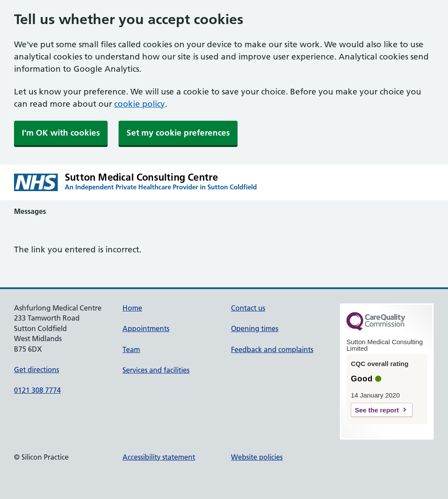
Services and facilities (156, 370)
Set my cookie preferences (178, 133)
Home (132, 308)
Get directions (37, 370)
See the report (377, 410)
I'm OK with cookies (61, 133)
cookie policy (140, 104)
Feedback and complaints (272, 349)
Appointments (146, 328)
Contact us (248, 308)
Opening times (255, 328)
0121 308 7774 (37, 390)
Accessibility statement (159, 457)
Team (131, 349)
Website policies (257, 457)
